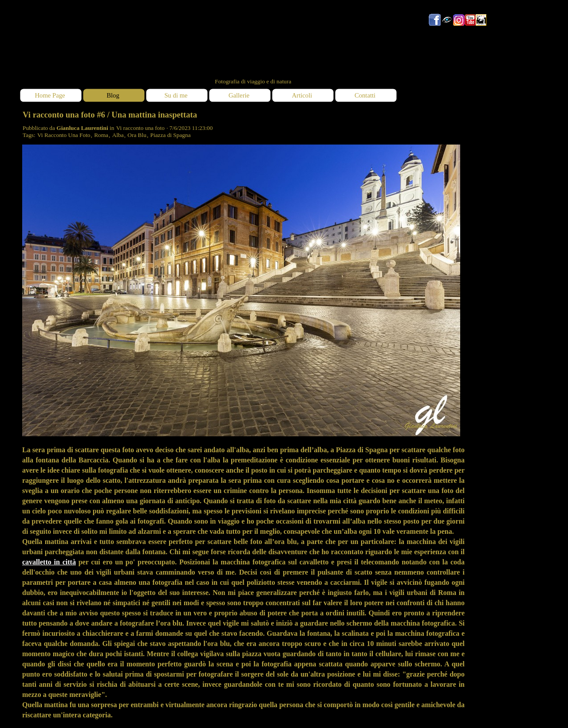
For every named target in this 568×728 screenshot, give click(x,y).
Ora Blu (137, 135)
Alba (118, 135)
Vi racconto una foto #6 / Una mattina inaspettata (110, 115)
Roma (101, 135)
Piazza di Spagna (171, 135)
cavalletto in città (49, 562)
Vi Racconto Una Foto (64, 135)
